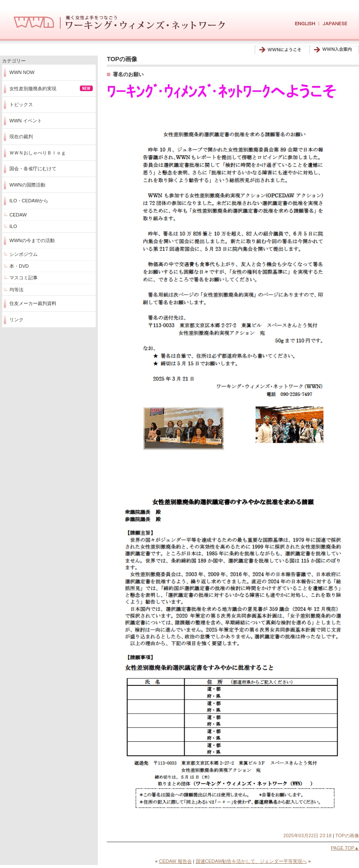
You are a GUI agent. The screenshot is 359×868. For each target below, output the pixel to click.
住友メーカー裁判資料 (33, 303)
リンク (16, 320)
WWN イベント (26, 121)
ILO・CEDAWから (29, 201)
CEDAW (18, 215)
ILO (13, 226)
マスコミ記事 (24, 278)
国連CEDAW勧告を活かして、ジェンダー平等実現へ (252, 861)
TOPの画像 (347, 835)
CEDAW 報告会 (175, 861)
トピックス (21, 104)
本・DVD (19, 266)
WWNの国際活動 (27, 185)
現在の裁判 (21, 136)
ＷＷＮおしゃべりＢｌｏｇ (38, 153)
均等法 (16, 290)
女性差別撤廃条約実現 (33, 89)
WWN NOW (22, 72)
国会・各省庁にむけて (33, 169)
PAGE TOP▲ (345, 848)
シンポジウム (24, 254)
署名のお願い (128, 74)
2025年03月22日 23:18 (308, 835)
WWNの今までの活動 (32, 240)
